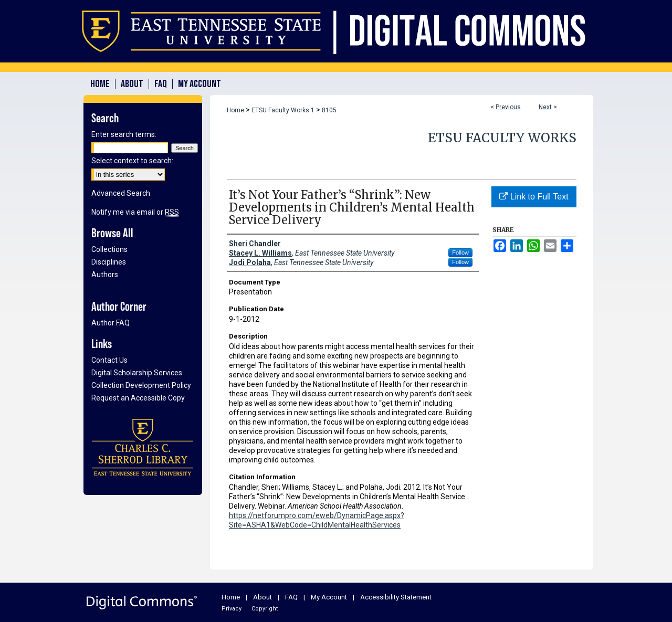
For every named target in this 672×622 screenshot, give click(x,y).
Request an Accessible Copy (138, 398)
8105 (329, 110)
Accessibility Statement (396, 597)
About (262, 597)
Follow (460, 252)
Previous (508, 107)
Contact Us (109, 360)
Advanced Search (121, 193)
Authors (105, 275)
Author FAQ (111, 323)
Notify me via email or (135, 212)
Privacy (232, 609)
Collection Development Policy (141, 385)
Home (235, 110)
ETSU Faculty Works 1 (283, 110)
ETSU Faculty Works (502, 138)
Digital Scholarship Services (137, 373)
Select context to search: (132, 161)
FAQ (291, 597)
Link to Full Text (534, 197)
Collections (109, 249)
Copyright (265, 609)
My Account (329, 597)
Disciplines (109, 262)
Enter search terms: (124, 134)
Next (545, 107)
